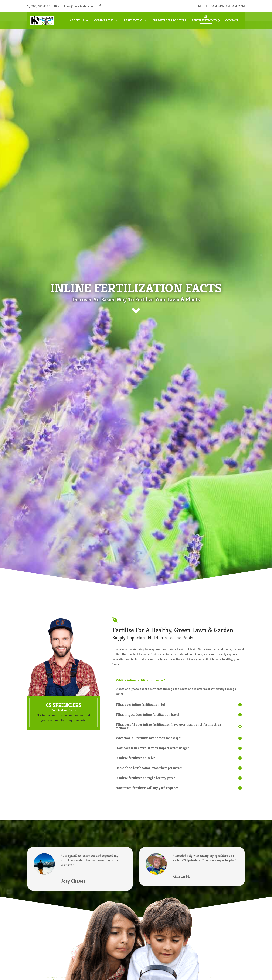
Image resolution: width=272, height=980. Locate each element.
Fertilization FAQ (206, 21)
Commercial (104, 21)
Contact (232, 21)
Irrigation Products (169, 21)
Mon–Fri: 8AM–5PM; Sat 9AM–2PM (221, 6)
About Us (77, 21)
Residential (133, 21)
